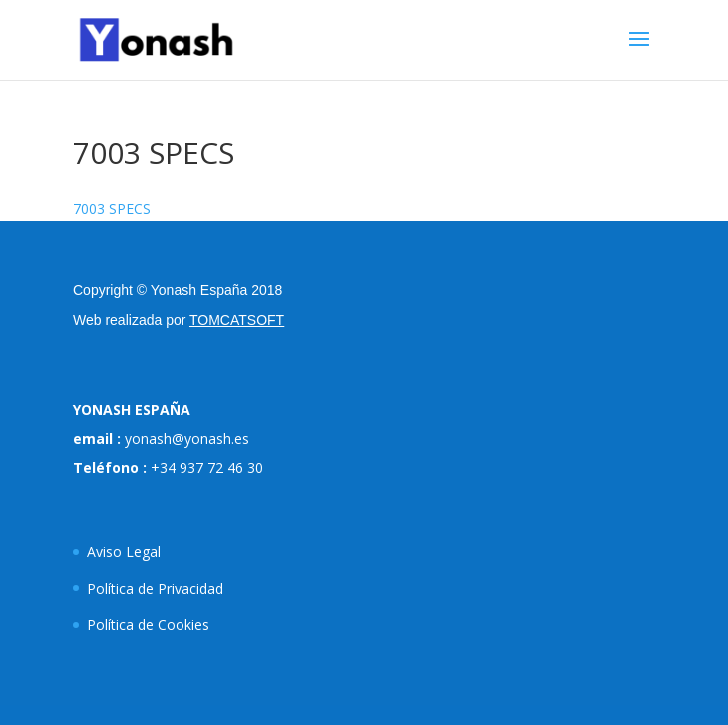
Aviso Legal (124, 552)
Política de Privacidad (155, 589)
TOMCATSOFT (237, 320)
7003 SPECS (112, 209)
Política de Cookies (148, 625)
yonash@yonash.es (187, 438)
